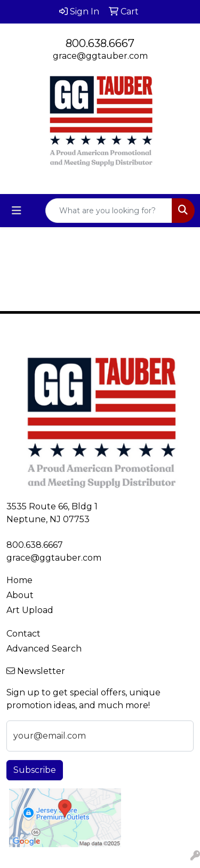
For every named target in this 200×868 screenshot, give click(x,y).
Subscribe (35, 770)
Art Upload (30, 610)
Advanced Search (44, 649)
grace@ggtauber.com (100, 56)
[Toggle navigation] (17, 211)
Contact (23, 634)
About (20, 595)
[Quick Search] (109, 211)
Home (19, 580)
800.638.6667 (100, 43)
